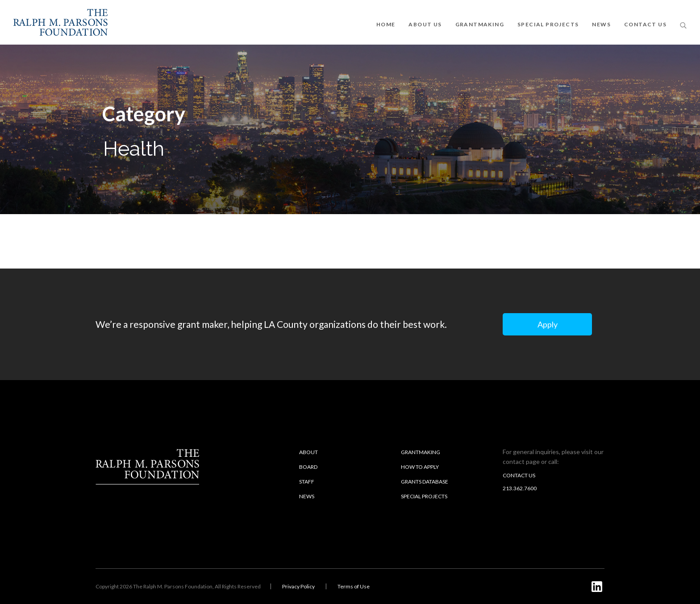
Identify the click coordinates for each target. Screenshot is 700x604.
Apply (548, 324)
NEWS (601, 24)
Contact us (519, 475)
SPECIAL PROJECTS (548, 24)
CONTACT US (645, 24)
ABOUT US (425, 24)
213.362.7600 (520, 488)
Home (386, 24)
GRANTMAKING (480, 24)
